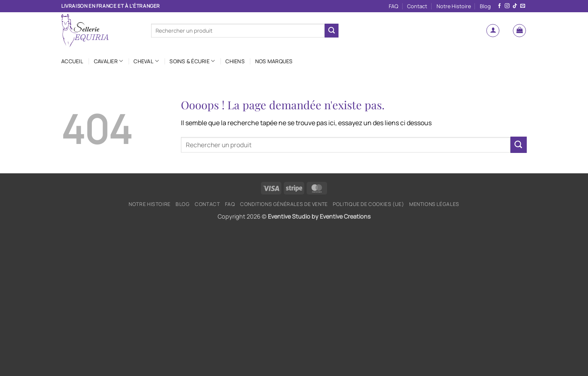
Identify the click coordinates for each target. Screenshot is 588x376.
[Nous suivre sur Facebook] (499, 6)
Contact (417, 6)
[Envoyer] (332, 31)
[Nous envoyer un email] (523, 6)
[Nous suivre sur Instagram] (507, 6)
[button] (493, 31)
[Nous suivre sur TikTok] (515, 6)
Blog (485, 6)
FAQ (393, 6)
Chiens (235, 61)
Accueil (72, 61)
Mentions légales (434, 204)
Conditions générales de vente (284, 204)
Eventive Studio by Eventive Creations (319, 216)
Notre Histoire (454, 6)
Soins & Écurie (192, 61)
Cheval (146, 61)
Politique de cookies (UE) (368, 204)
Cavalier (109, 61)
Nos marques (274, 61)
